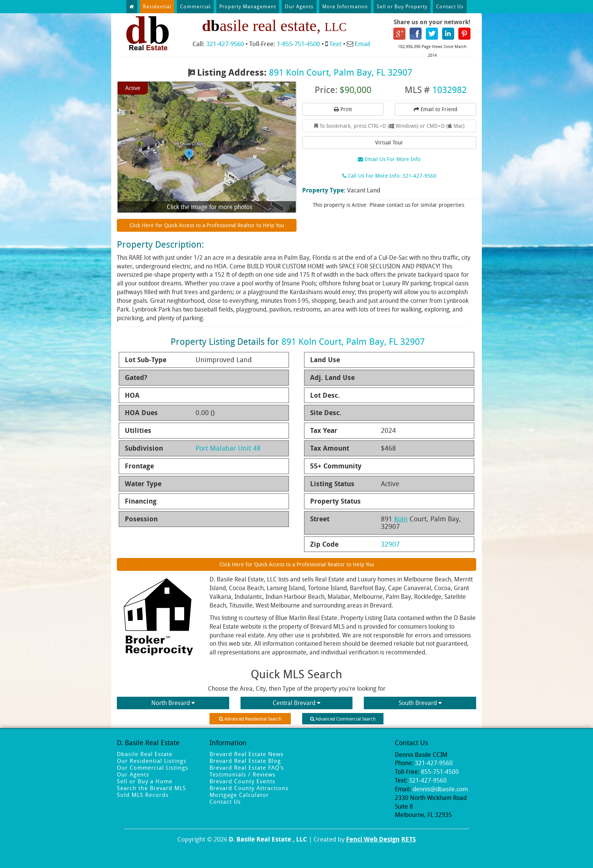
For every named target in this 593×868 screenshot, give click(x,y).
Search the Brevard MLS (151, 788)
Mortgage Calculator (239, 795)
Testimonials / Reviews (243, 774)
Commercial (195, 6)
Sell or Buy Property (402, 6)
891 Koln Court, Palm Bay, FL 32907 (341, 72)
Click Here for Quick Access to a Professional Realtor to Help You (207, 225)
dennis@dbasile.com (440, 789)
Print (343, 109)
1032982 (449, 90)
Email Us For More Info (389, 159)
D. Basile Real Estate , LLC (268, 839)
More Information (345, 6)
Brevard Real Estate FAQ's (247, 767)
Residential (157, 6)
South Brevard (420, 703)
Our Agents (299, 6)
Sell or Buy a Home (145, 781)
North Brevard (173, 703)
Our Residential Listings (152, 761)
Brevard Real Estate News (247, 754)
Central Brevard (296, 703)
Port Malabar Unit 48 (228, 448)
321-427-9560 (225, 44)
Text (335, 44)
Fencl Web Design (373, 839)
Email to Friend (435, 109)
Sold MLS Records (143, 795)
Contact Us (450, 6)
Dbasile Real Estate (145, 754)
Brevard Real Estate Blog (245, 761)
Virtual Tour (389, 142)
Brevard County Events (242, 781)
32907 (390, 544)
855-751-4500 (440, 772)
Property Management (248, 6)
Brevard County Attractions (249, 788)
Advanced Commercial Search (343, 719)
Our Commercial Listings (153, 767)
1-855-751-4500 (298, 44)
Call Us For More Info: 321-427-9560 (389, 176)
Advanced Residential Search (250, 719)
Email (362, 44)
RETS (409, 839)
